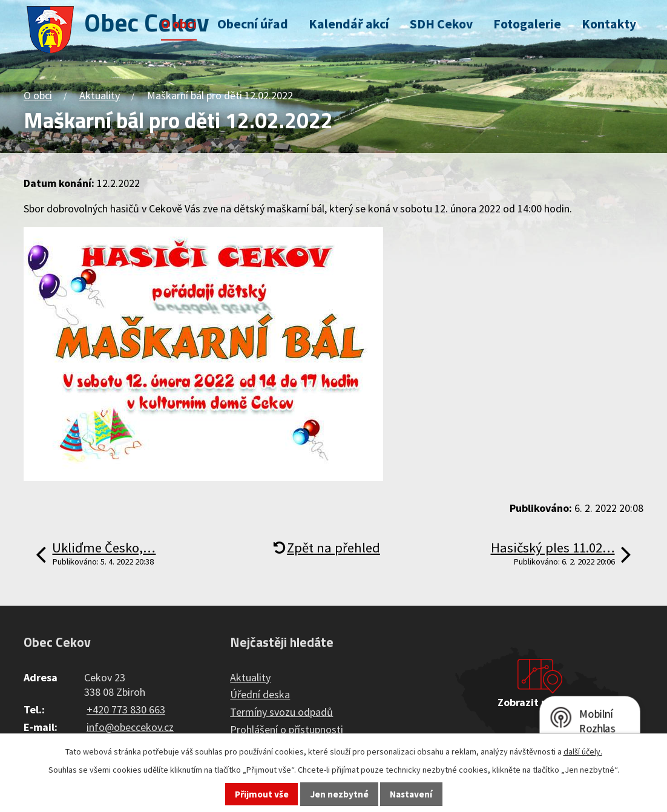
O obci (179, 24)
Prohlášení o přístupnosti (287, 729)
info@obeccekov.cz (130, 727)
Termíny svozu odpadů (281, 712)
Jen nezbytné (340, 794)
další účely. (583, 751)
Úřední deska (260, 694)
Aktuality (100, 95)
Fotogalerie (527, 24)
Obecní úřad (253, 24)
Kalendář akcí (349, 24)
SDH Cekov (441, 24)
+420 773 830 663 (126, 709)
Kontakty (609, 24)
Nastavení (411, 794)
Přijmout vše (262, 794)
